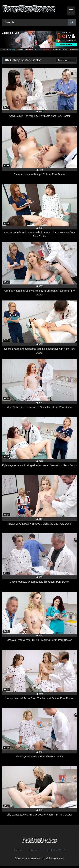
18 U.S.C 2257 (55, 850)
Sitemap (34, 850)
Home (18, 850)
